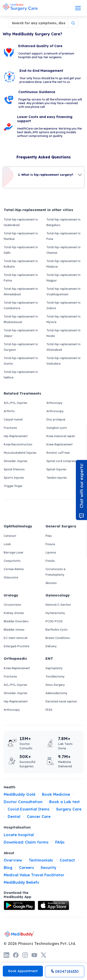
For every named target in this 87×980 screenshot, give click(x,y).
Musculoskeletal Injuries (20, 453)
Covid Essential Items (29, 809)
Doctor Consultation (23, 802)
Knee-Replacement (60, 444)
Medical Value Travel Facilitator (34, 875)
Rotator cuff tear (58, 453)
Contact (67, 860)
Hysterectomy (55, 613)
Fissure (50, 544)
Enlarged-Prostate (16, 646)
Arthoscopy (54, 403)
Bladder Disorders (16, 621)
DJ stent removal (16, 638)
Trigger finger (13, 486)
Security (48, 868)
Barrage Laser (14, 552)
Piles (49, 536)
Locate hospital (19, 835)
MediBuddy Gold (19, 794)
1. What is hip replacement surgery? (46, 175)
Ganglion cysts (57, 428)
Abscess (51, 583)
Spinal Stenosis (14, 469)
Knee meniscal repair (61, 436)
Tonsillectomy (55, 676)
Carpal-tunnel (13, 419)
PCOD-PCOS (54, 621)
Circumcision (12, 605)
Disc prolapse (56, 419)
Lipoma (51, 552)
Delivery (51, 646)
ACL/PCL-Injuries (15, 403)
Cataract (10, 536)
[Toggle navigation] (78, 8)
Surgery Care (69, 809)
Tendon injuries (57, 478)
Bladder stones (14, 630)
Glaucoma (11, 577)
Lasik (7, 544)
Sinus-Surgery (55, 685)
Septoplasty (54, 668)
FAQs (60, 842)
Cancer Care (39, 817)
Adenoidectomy (56, 693)
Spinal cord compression (63, 461)
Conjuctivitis (12, 561)
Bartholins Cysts (56, 630)
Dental (14, 817)
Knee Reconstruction (18, 444)
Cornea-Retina (14, 569)
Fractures (10, 428)
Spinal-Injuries (56, 469)
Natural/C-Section (58, 605)
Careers (26, 868)
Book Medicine (56, 794)
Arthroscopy (55, 411)
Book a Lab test (64, 802)
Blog (8, 868)
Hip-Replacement (16, 436)
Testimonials (41, 860)
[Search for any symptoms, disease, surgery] (38, 23)
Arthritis (9, 411)
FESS (49, 710)
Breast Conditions (58, 638)
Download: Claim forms (26, 842)
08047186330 (65, 971)
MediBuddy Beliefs (21, 882)
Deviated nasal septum (61, 701)
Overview (13, 860)
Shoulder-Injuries (16, 461)
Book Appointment (23, 971)
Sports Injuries (14, 478)
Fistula (50, 561)
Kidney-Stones (14, 613)
